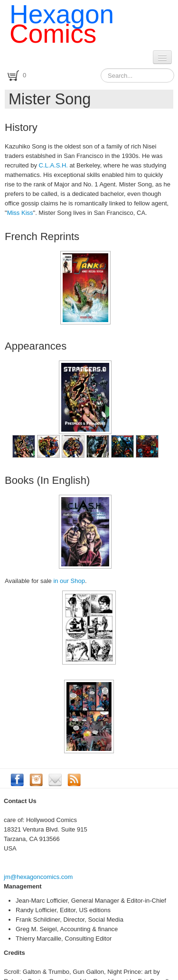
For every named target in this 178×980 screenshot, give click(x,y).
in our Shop (69, 581)
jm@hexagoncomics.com (38, 877)
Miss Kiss (20, 213)
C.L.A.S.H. (53, 165)
